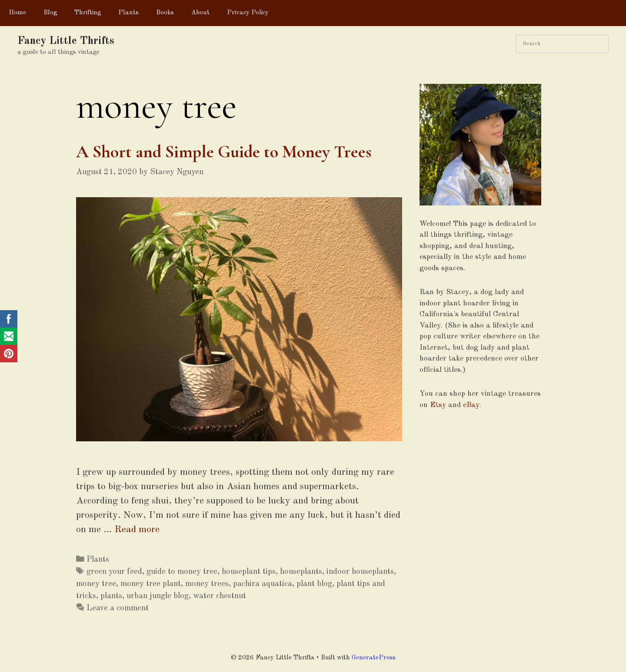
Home (17, 13)
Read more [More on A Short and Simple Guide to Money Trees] (137, 530)
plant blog (314, 584)
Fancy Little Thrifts (66, 41)
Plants (128, 13)
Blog (50, 13)
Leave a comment (118, 608)
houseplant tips (249, 572)
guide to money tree (182, 572)
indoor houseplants (360, 572)
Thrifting (88, 13)
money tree (96, 584)
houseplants (301, 572)
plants (111, 596)
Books (165, 13)
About (200, 13)
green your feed (114, 572)
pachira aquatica (263, 584)
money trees (207, 584)
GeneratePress (374, 658)
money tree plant (151, 584)
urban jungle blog (158, 596)
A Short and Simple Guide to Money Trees (224, 152)
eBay (471, 405)
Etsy (438, 405)
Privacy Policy (248, 13)
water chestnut (220, 596)
